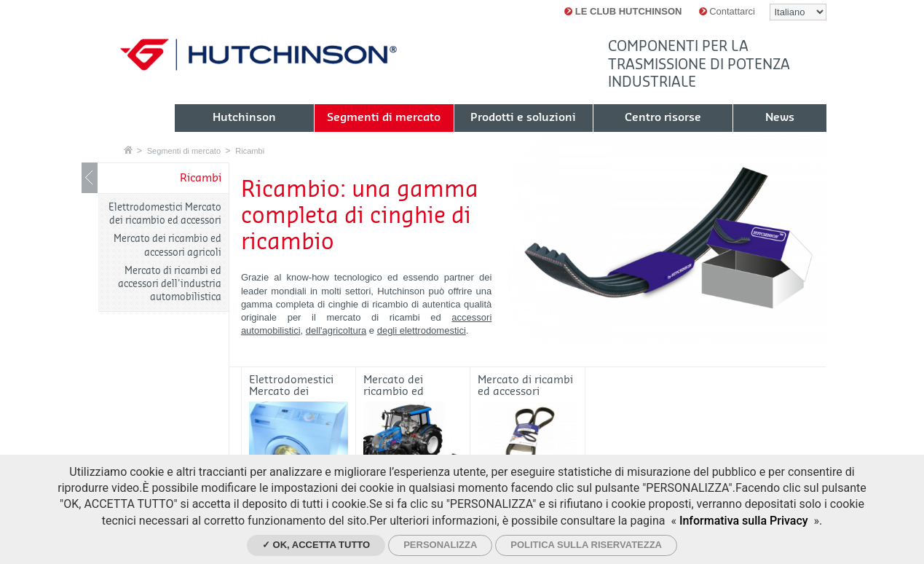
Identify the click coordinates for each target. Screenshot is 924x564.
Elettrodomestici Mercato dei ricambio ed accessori (165, 214)
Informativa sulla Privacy (744, 521)
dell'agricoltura (336, 330)
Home (128, 150)
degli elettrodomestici (422, 330)
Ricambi (250, 151)
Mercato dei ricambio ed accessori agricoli (167, 245)
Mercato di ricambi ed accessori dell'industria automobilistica (170, 284)
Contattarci (727, 11)
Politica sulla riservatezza (586, 545)
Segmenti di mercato (184, 151)
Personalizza (440, 545)
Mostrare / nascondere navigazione (90, 178)
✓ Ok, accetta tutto (316, 545)
